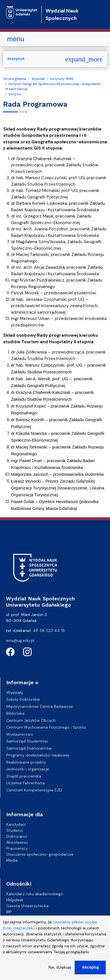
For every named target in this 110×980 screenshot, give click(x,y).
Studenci (15, 830)
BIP (9, 912)
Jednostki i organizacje (28, 769)
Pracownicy (17, 848)
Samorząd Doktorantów (29, 748)
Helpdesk (15, 900)
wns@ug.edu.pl (20, 640)
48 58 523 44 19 (49, 630)
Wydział (38, 79)
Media (12, 860)
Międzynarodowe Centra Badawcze (40, 706)
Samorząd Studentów (27, 741)
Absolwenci (17, 842)
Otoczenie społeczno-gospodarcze (40, 854)
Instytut (15, 94)
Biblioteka (15, 713)
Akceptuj (90, 973)
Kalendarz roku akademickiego (35, 894)
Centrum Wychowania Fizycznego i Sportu (46, 727)
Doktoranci (17, 836)
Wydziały (15, 692)
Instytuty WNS (62, 79)
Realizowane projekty (26, 762)
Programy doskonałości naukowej (38, 755)
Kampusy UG (18, 918)
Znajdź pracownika (24, 776)
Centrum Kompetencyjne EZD (34, 790)
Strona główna (15, 79)
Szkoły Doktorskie (23, 699)
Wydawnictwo (20, 734)
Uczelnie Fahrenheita (26, 783)
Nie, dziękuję (60, 973)
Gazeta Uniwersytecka (27, 906)
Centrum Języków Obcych (31, 720)
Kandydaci (16, 824)
